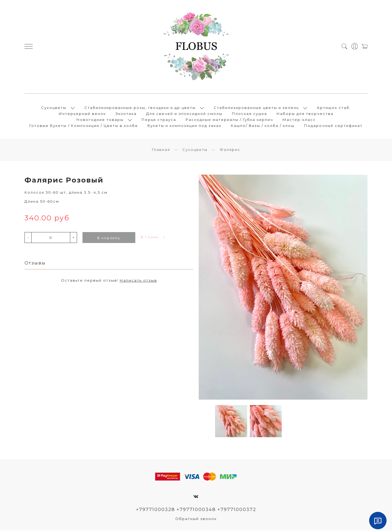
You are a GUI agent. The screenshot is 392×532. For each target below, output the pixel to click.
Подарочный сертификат (333, 126)
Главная (161, 151)
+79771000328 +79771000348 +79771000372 (196, 511)
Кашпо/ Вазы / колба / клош (263, 126)
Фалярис (230, 151)
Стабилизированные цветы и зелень (256, 108)
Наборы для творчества (305, 114)
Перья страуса (159, 120)
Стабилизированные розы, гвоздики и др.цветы (140, 108)
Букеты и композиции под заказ (184, 126)
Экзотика (126, 114)
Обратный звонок (196, 520)
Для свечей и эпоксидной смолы (184, 114)
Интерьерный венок (82, 114)
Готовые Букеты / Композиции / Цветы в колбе (84, 126)
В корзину (109, 239)
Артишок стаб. (334, 108)
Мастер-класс (299, 120)
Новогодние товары (100, 120)
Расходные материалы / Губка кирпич (229, 120)
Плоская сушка (249, 114)
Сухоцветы (54, 108)
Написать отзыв (138, 282)
